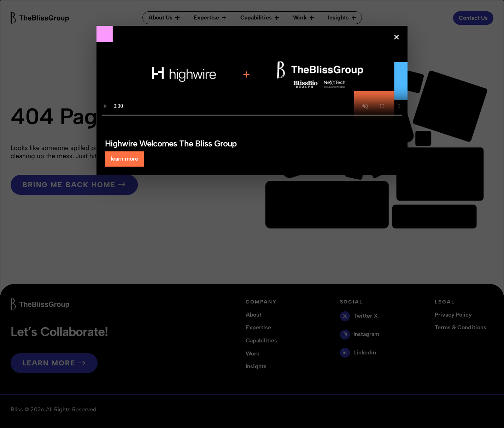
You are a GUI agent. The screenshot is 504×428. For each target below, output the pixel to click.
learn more (124, 159)
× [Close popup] (397, 37)
